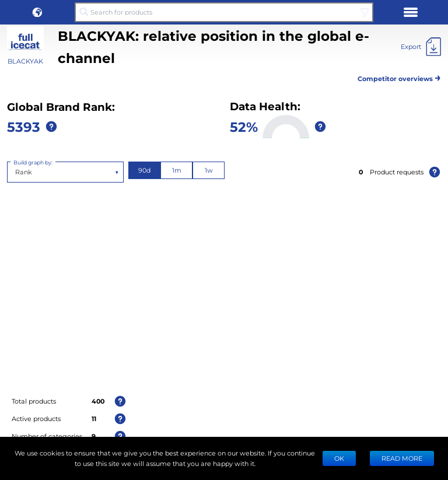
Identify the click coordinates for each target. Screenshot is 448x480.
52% (244, 126)
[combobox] (16, 172)
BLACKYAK (25, 61)
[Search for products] (224, 12)
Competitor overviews (399, 77)
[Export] (421, 47)
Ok (339, 458)
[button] (37, 12)
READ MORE (402, 458)
